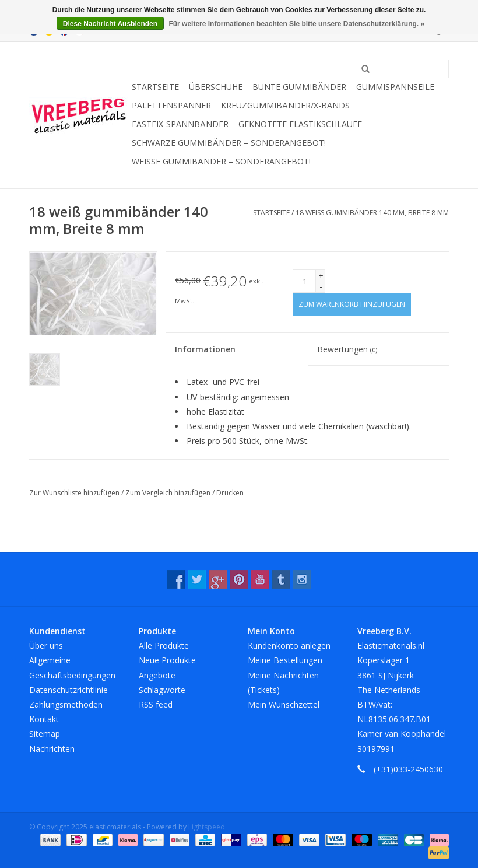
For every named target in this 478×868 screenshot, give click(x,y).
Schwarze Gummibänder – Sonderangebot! (229, 143)
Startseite (155, 87)
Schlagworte (162, 690)
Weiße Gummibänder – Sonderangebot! (221, 161)
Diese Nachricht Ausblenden (110, 24)
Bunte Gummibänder (299, 87)
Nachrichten (52, 749)
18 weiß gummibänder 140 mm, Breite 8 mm (372, 213)
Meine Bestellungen (285, 660)
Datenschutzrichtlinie (68, 690)
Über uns (46, 645)
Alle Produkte (164, 645)
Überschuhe (216, 87)
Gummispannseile (395, 87)
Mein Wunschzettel (284, 704)
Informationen (205, 349)
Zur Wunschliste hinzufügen (75, 493)
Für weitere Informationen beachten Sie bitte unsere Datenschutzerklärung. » (296, 24)
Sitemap (45, 734)
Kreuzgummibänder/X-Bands (285, 105)
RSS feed (156, 704)
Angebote (157, 675)
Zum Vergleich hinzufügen (169, 493)
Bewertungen (347, 349)
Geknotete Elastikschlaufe (300, 124)
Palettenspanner (171, 105)
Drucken (230, 493)
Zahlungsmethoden (66, 704)
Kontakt (44, 719)
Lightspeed (207, 827)
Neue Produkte (167, 660)
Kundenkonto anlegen (289, 645)
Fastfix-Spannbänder (180, 124)
